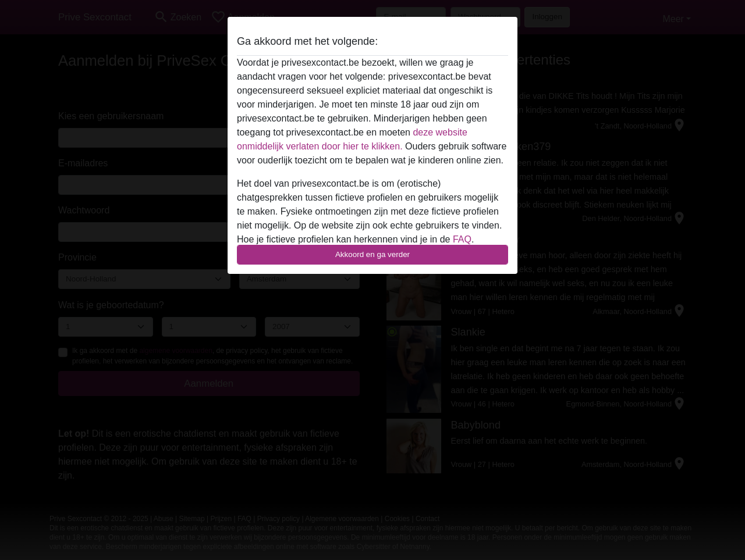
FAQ (462, 239)
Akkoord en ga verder (372, 254)
